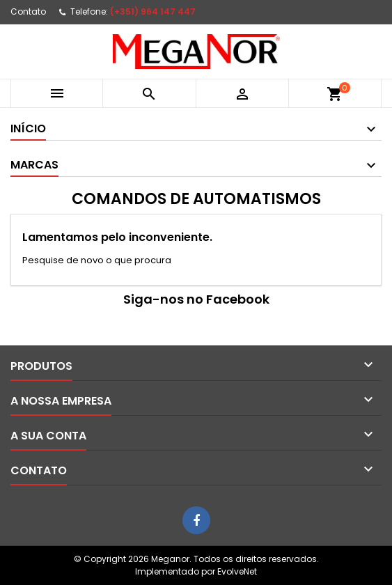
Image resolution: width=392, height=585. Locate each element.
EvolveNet (237, 571)
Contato (28, 11)
